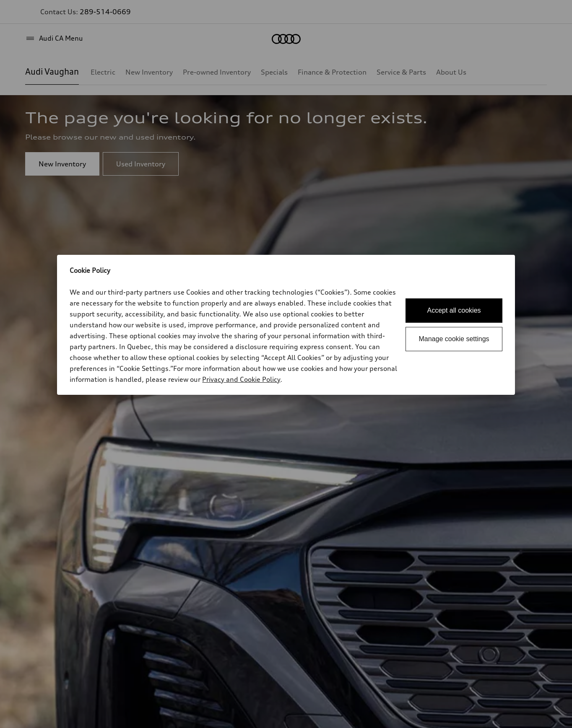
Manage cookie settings (454, 339)
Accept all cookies (454, 310)
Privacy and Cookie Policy (241, 379)
